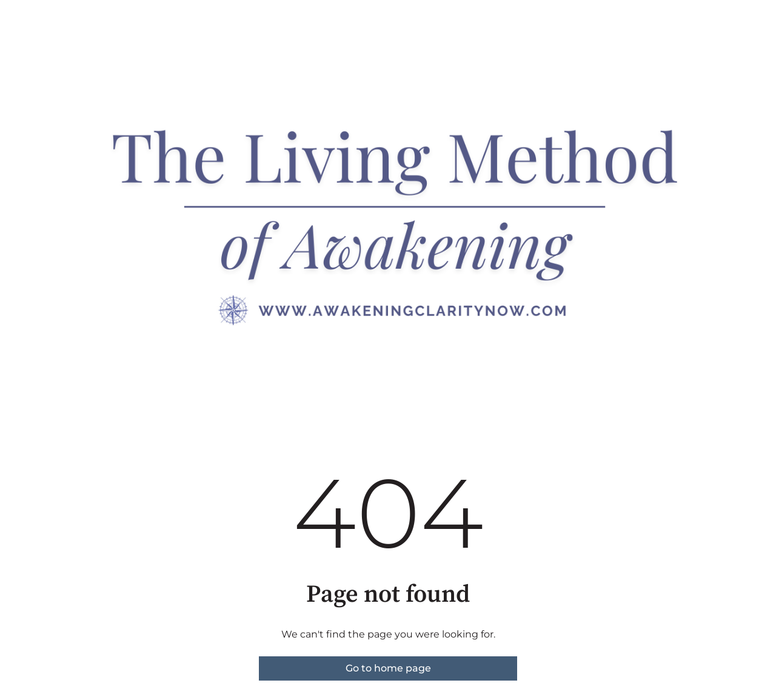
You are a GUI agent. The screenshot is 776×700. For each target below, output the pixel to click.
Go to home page (388, 668)
